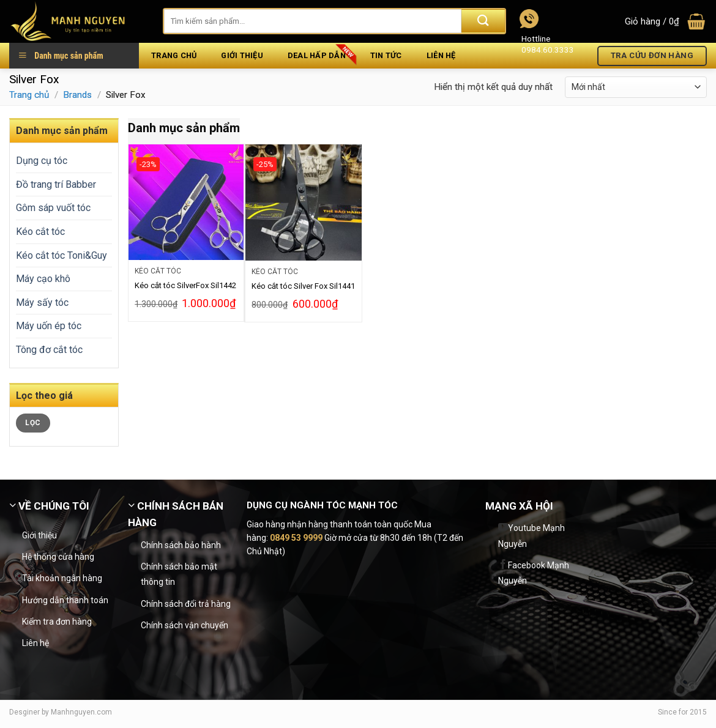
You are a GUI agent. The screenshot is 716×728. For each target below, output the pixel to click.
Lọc (33, 423)
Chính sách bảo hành (181, 545)
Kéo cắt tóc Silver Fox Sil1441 (303, 286)
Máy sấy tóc (42, 303)
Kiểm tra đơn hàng (57, 622)
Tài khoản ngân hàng (62, 578)
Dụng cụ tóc (42, 161)
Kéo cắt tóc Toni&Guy (62, 255)
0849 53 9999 (296, 538)
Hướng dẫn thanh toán (65, 600)
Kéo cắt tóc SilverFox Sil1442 (185, 285)
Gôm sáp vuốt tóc (53, 208)
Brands (77, 95)
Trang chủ (29, 95)
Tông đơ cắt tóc (49, 350)
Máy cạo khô (43, 279)
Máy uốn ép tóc (49, 326)
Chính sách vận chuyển (185, 625)
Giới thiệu (39, 535)
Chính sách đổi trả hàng (186, 604)
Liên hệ (35, 643)
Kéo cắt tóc (40, 232)
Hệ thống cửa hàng (58, 557)
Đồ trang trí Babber (56, 184)
